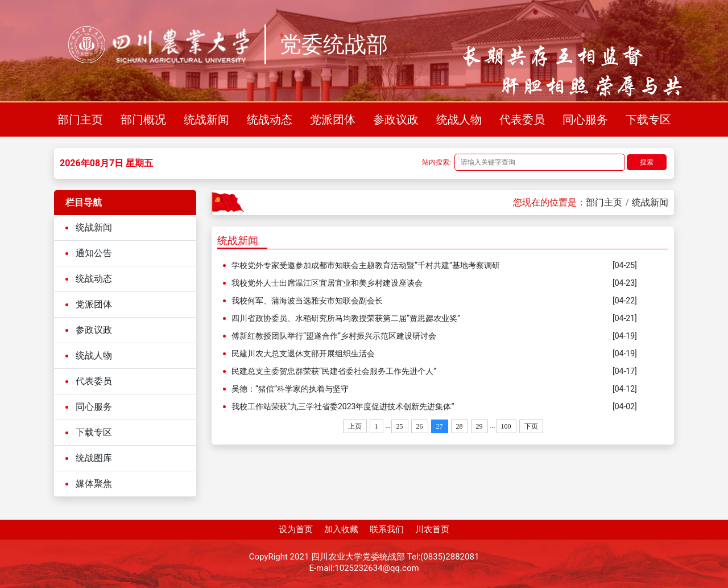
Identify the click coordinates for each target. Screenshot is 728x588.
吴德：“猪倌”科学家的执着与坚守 (290, 389)
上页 (355, 426)
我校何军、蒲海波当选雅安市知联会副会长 (307, 301)
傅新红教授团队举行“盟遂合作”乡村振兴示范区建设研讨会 (334, 336)
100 (506, 426)
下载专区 (648, 120)
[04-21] (625, 318)
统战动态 (270, 120)
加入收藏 (341, 529)
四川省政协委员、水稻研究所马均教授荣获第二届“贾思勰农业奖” (346, 318)
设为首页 (296, 529)
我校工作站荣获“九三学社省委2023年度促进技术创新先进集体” (343, 406)
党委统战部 (334, 44)
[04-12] (625, 389)
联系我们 (387, 529)
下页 (531, 426)
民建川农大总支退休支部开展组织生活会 (303, 353)
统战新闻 (206, 120)
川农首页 (432, 529)
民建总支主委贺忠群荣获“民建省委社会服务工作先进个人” (334, 371)
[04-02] (625, 406)
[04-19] (625, 336)
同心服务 (585, 120)
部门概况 (143, 120)
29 (479, 426)
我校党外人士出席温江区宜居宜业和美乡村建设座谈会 (327, 283)
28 (460, 426)
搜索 (647, 162)
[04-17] (625, 371)
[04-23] (625, 283)
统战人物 (459, 120)
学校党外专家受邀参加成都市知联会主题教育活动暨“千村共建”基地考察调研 (366, 265)
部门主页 (80, 120)
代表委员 (522, 120)
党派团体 (333, 120)
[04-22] (625, 301)
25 (400, 426)
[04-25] (625, 265)
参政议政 (396, 120)
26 (420, 426)
